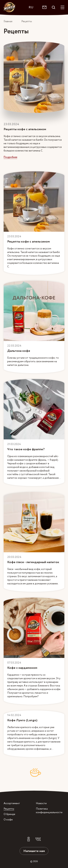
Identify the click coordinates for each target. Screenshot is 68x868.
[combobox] (33, 7)
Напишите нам (34, 851)
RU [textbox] (31, 7)
